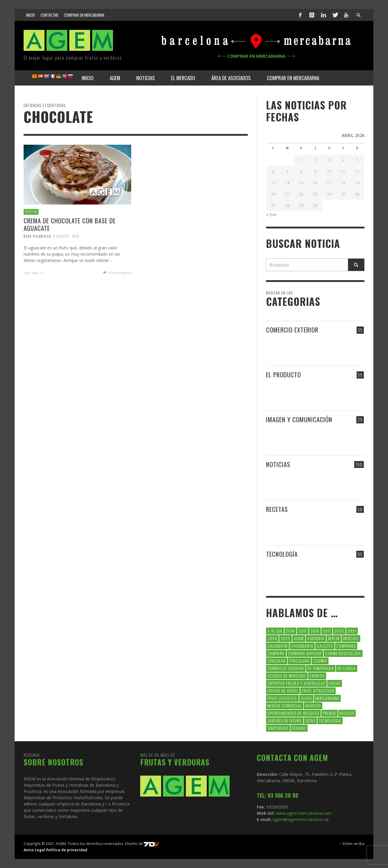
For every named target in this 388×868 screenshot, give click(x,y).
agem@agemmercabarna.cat (300, 819)
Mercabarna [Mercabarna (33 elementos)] (327, 698)
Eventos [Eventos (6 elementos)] (317, 676)
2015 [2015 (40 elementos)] (303, 631)
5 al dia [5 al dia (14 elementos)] (275, 631)
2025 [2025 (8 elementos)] (285, 638)
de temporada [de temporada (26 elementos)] (321, 668)
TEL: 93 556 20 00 (278, 795)
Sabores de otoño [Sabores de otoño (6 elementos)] (285, 720)
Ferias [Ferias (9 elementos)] (335, 683)
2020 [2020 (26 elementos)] (339, 631)
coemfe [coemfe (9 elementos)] (320, 661)
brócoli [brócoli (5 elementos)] (351, 638)
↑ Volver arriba (352, 843)
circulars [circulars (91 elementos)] (300, 661)
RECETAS (31, 212)
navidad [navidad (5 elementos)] (313, 705)
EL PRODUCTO (284, 374)
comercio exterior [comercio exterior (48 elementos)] (286, 668)
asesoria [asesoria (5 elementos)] (316, 638)
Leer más (34, 273)
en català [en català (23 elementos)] (347, 668)
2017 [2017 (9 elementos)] (327, 631)
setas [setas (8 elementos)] (310, 720)
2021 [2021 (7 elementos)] (352, 631)
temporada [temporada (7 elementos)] (278, 728)
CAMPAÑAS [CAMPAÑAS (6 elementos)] (346, 646)
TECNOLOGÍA (282, 554)
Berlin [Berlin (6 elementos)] (334, 638)
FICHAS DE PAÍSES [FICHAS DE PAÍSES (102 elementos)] (283, 691)
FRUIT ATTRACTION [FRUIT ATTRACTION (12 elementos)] (318, 691)
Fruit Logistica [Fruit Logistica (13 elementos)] (282, 698)
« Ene (271, 215)
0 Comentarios (117, 273)
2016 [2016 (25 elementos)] (315, 631)
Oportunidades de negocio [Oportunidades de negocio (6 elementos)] (293, 713)
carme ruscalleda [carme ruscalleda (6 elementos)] (343, 653)
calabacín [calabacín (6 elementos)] (278, 646)
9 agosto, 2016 (66, 236)
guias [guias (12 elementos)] (306, 698)
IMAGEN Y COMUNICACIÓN (299, 419)
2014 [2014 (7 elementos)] (290, 631)
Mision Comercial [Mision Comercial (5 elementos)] (285, 705)
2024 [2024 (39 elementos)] (272, 638)
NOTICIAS (278, 464)
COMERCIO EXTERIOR (292, 330)
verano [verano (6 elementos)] (299, 728)
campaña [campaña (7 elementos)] (276, 653)
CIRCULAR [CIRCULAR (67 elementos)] (277, 661)
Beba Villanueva (37, 236)
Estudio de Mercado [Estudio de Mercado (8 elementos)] (287, 676)
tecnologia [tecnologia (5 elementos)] (330, 720)
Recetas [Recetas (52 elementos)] (347, 713)
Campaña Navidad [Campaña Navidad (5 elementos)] (305, 653)
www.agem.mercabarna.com (304, 813)
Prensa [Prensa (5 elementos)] (329, 713)
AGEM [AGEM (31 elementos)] (299, 638)
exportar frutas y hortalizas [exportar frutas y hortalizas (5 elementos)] (296, 683)
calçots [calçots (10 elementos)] (325, 646)
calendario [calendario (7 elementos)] (302, 646)
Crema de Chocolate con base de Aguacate (70, 224)
